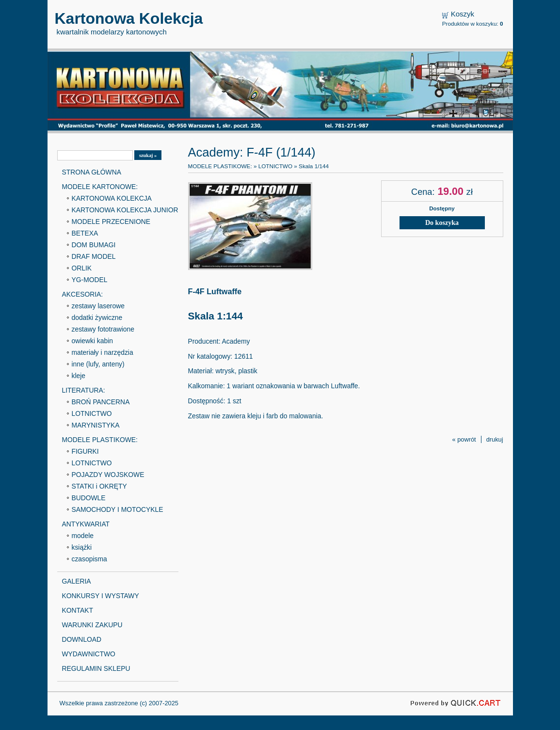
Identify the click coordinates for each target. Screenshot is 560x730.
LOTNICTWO (92, 413)
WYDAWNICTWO (89, 654)
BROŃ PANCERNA (101, 402)
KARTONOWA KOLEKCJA (112, 198)
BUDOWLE (89, 498)
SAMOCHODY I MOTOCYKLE (118, 509)
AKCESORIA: (83, 294)
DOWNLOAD (82, 639)
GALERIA (77, 581)
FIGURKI (85, 451)
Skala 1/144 (314, 166)
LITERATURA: (84, 390)
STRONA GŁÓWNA (92, 172)
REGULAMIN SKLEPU (96, 668)
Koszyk (463, 14)
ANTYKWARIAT (86, 524)
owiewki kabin (93, 341)
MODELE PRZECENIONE (111, 222)
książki (82, 547)
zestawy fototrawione (103, 329)
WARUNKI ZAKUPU (92, 625)
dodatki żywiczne (97, 317)
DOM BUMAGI (94, 245)
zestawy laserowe (98, 306)
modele (83, 536)
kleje (79, 376)
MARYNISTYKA (96, 425)
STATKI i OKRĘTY (99, 486)
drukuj (495, 439)
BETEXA (85, 233)
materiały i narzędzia (103, 352)
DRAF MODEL (94, 256)
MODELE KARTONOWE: (100, 187)
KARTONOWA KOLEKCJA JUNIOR (125, 210)
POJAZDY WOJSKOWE (108, 475)
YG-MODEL (90, 280)
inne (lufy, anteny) (98, 364)
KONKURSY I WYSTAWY (101, 596)
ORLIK (82, 268)
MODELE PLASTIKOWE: (100, 440)
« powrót (464, 439)
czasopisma (89, 559)
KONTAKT (78, 610)
